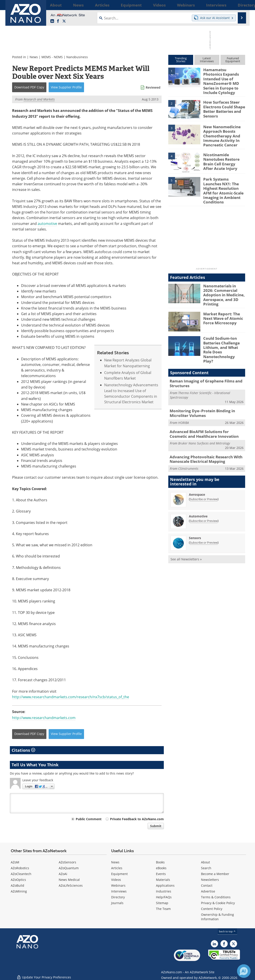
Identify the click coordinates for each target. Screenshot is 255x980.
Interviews (119, 891)
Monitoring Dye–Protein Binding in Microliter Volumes (199, 384)
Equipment (119, 874)
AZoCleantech (21, 874)
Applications (165, 885)
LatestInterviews (207, 60)
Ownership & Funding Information (217, 917)
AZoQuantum (69, 868)
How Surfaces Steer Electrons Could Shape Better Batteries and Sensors (222, 101)
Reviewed (153, 87)
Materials (163, 880)
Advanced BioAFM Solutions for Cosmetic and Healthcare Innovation (204, 404)
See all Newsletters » (186, 527)
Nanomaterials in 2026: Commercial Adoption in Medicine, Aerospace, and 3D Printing (224, 275)
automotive (47, 224)
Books (160, 862)
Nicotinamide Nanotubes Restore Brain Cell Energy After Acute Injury (223, 151)
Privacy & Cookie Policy (218, 903)
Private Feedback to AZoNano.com (137, 819)
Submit (156, 826)
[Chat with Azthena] (244, 971)
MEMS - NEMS (52, 57)
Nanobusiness (77, 57)
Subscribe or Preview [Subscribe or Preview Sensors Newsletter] (204, 510)
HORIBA (184, 392)
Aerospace (197, 462)
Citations (23, 750)
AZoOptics (18, 880)
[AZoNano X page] (64, 21)
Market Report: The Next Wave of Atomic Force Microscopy (221, 297)
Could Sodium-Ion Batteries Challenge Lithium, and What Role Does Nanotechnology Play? (223, 326)
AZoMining (19, 891)
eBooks (161, 868)
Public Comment (89, 819)
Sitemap (162, 903)
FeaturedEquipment (233, 60)
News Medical (69, 880)
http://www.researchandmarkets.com (44, 718)
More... (239, 5)
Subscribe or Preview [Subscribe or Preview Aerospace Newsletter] (204, 467)
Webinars (118, 885)
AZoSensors (67, 862)
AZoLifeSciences (71, 885)
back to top (227, 931)
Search (206, 868)
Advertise (208, 891)
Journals (117, 903)
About (205, 862)
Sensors (195, 506)
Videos (116, 880)
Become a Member (215, 874)
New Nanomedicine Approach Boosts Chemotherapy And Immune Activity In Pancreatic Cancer (220, 128)
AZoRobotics (20, 868)
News (34, 57)
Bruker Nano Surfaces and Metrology (204, 412)
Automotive (198, 484)
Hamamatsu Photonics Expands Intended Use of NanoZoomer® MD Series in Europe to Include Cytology (224, 78)
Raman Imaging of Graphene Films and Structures (202, 355)
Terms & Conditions (216, 897)
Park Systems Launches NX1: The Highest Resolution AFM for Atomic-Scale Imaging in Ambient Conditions (224, 177)
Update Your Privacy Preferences (44, 974)
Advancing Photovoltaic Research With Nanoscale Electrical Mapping (202, 428)
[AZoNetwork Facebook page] (58, 21)
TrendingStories (181, 60)
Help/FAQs (164, 897)
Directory (118, 897)
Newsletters (210, 880)
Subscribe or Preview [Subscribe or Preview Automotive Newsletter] (204, 489)
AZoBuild (17, 885)
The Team (163, 909)
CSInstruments (188, 437)
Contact (207, 885)
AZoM (15, 862)
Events (161, 874)
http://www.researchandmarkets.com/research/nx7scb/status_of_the (71, 697)
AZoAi (63, 874)
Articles (117, 868)
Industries (164, 891)
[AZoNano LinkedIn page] (52, 21)
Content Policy (212, 909)
